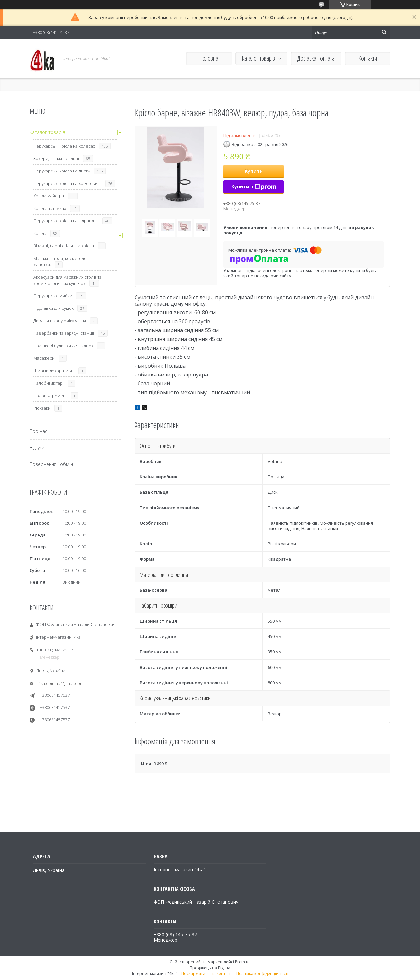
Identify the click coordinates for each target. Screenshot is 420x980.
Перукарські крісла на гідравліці (66, 221)
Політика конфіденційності (262, 974)
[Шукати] (384, 32)
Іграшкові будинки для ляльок (63, 346)
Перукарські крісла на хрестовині (67, 183)
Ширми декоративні (54, 371)
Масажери (44, 358)
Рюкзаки (42, 408)
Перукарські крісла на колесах (64, 146)
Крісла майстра (49, 196)
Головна (209, 58)
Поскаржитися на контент (207, 974)
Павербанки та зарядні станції (64, 333)
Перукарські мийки (53, 296)
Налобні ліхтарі (49, 383)
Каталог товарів (258, 58)
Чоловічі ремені (50, 396)
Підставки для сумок (53, 308)
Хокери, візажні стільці (56, 158)
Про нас (38, 431)
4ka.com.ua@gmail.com (61, 683)
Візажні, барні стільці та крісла (64, 246)
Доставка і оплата (316, 58)
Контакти (368, 58)
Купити (254, 171)
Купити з (254, 186)
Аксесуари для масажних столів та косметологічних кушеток (68, 280)
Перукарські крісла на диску (62, 171)
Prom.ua (243, 962)
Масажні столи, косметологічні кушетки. (65, 261)
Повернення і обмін (51, 464)
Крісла (40, 233)
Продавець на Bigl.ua (210, 968)
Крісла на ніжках (50, 208)
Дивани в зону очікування (60, 321)
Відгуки (37, 448)
